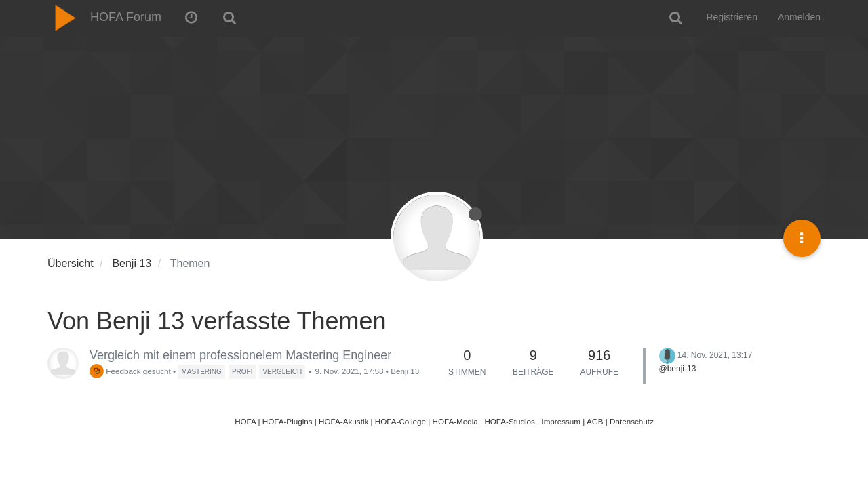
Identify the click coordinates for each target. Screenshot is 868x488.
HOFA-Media (455, 421)
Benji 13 (405, 371)
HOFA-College (400, 421)
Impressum (561, 421)
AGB (595, 421)
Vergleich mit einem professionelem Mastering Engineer (240, 355)
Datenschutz (632, 421)
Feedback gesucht (130, 371)
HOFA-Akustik (343, 421)
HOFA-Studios (510, 421)
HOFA (245, 421)
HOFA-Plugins (288, 421)
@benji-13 (678, 369)
